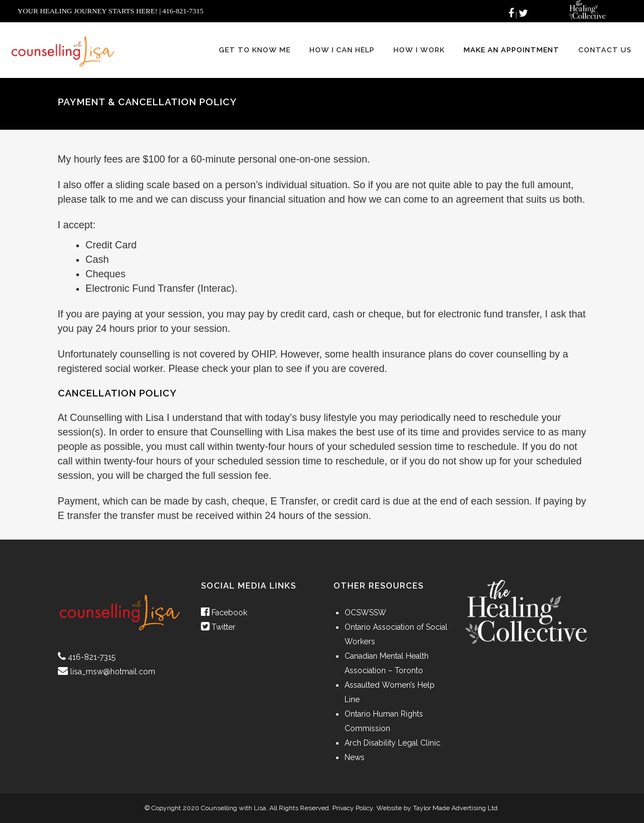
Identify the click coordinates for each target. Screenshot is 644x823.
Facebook (224, 613)
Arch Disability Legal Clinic (392, 743)
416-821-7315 (92, 657)
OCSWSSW (365, 613)
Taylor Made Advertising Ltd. (456, 808)
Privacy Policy (353, 808)
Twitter (218, 627)
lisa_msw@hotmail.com (113, 672)
